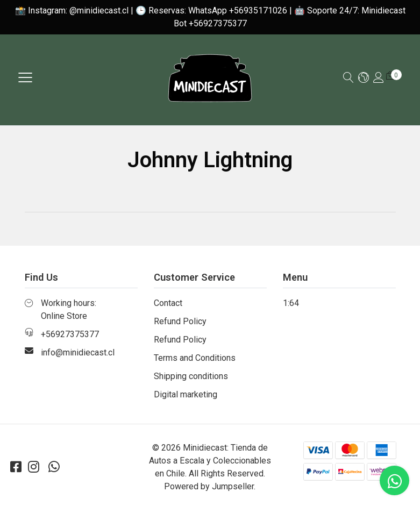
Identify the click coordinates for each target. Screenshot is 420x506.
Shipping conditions (191, 376)
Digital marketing (186, 394)
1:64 (291, 303)
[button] (364, 78)
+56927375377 (70, 334)
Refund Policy (180, 321)
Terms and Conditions (195, 358)
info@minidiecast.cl (78, 352)
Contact (168, 303)
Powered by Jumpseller (209, 486)
